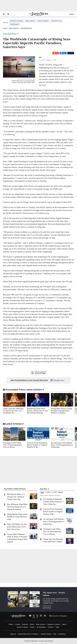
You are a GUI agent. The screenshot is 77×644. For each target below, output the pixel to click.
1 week (48, 492)
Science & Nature (22, 627)
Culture (32, 627)
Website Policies (46, 634)
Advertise (62, 634)
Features (51, 627)
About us (13, 634)
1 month (54, 492)
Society (18, 624)
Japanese (71, 14)
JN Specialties (41, 627)
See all (60, 492)
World (32, 624)
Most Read (44, 489)
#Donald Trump (56, 21)
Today (42, 492)
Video (57, 627)
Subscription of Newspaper (58, 616)
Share (64, 53)
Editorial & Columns (54, 624)
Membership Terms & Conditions (28, 634)
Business (25, 624)
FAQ (55, 634)
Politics (11, 624)
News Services (41, 624)
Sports (64, 624)
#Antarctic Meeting (16, 21)
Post (57, 53)
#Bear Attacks (30, 21)
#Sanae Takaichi (43, 21)
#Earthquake (14, 24)
